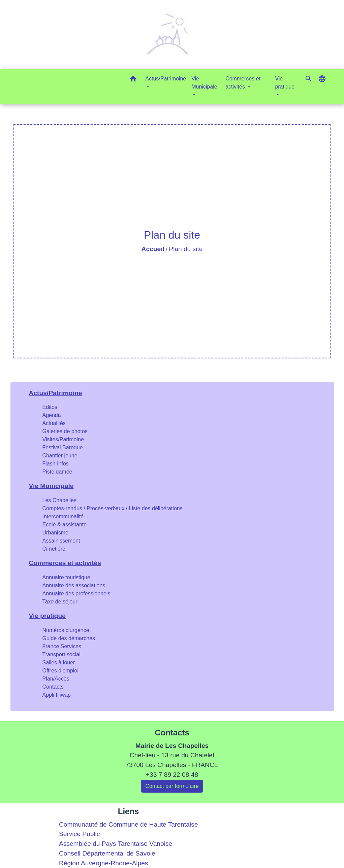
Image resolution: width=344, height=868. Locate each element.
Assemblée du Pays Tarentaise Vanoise (116, 844)
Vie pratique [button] (285, 83)
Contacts (172, 733)
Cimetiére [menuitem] (54, 549)
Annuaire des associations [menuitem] (74, 585)
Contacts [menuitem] (53, 687)
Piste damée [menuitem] (57, 472)
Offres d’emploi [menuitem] (60, 671)
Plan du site (186, 249)
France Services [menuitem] (62, 646)
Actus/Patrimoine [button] (166, 79)
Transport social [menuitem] (61, 654)
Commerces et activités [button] (243, 83)
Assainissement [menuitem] (61, 541)
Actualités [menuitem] (54, 423)
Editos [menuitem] (50, 407)
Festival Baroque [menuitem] (63, 447)
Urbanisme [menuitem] (55, 533)
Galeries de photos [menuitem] (65, 431)
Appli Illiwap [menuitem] (57, 695)
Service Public (80, 834)
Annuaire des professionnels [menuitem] (76, 594)
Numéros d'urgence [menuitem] (66, 630)
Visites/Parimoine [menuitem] (63, 439)
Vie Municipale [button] (204, 83)
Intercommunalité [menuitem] (63, 516)
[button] (133, 80)
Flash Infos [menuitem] (56, 464)
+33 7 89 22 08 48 (172, 775)
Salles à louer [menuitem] (59, 663)
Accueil (153, 249)
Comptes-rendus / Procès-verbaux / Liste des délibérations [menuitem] (113, 508)
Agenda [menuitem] (52, 415)
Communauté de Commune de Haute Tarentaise (128, 824)
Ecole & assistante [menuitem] (65, 525)
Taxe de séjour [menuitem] (60, 602)
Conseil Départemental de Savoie (107, 853)
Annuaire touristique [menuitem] (66, 577)
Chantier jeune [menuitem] (60, 456)
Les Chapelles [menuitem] (59, 500)
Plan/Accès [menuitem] (56, 679)
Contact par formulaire (172, 786)
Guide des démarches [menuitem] (69, 638)
